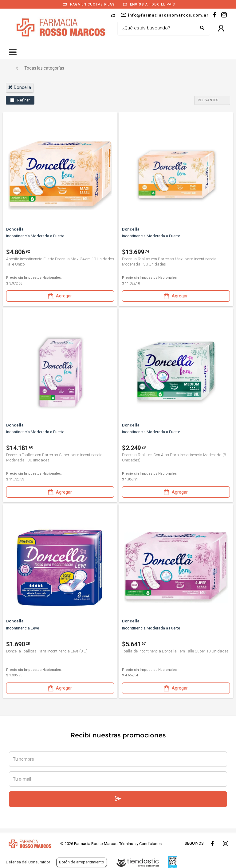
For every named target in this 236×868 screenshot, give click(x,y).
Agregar (59, 296)
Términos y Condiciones (140, 844)
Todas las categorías (44, 68)
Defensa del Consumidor (28, 862)
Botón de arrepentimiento (82, 862)
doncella (20, 87)
